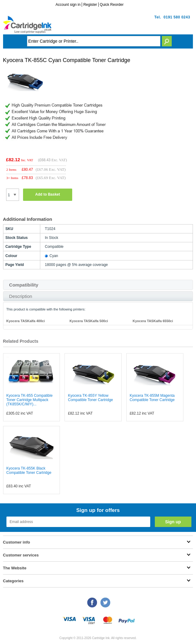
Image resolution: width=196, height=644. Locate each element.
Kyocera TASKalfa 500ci (89, 321)
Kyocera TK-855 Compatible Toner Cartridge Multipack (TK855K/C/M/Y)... (30, 400)
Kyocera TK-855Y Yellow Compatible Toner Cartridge (90, 398)
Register (90, 5)
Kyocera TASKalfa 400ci (26, 321)
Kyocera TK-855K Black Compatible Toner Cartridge (29, 470)
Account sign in (68, 5)
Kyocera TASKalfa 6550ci (153, 321)
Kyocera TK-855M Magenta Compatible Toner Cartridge (152, 398)
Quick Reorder (112, 5)
